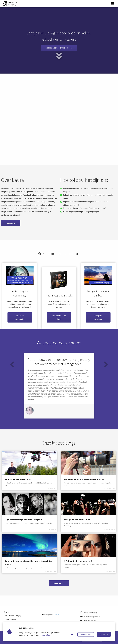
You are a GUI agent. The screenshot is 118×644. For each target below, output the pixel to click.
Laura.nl (57, 613)
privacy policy (45, 635)
